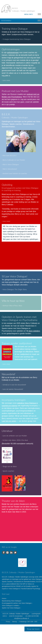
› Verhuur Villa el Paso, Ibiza (12, 305)
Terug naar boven (33, 629)
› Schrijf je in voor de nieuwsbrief (14, 385)
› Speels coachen (8, 471)
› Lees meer (6, 80)
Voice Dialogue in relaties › (11, 606)
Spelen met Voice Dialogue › (11, 608)
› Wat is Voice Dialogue (10, 164)
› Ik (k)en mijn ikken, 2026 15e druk (15, 440)
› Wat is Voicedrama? (9, 169)
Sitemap (15, 622)
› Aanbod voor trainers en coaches (14, 173)
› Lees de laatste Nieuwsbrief (12, 389)
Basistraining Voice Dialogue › (12, 601)
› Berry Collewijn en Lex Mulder (13, 160)
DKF (29, 622)
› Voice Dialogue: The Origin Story (14, 289)
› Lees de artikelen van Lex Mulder (14, 436)
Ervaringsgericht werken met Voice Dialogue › (17, 603)
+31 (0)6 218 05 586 (32, 616)
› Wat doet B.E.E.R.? (9, 155)
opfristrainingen (13, 53)
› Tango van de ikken (9, 466)
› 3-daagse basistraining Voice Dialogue (16, 39)
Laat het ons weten (9, 421)
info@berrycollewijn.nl (22, 618)
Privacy (8, 622)
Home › (4, 598)
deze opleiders (34, 331)
